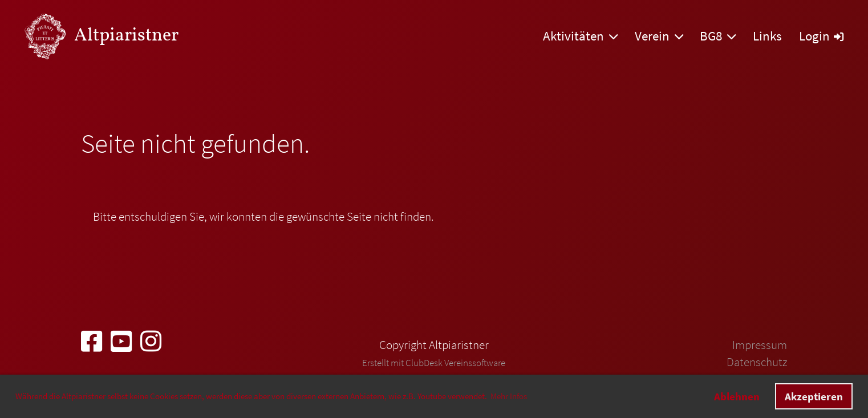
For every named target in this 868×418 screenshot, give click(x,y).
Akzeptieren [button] (814, 396)
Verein (659, 36)
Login (822, 36)
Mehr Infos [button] (509, 396)
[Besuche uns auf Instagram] (151, 342)
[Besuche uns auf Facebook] (92, 342)
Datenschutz (757, 362)
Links (767, 36)
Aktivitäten (580, 36)
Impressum (760, 345)
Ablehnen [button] (737, 396)
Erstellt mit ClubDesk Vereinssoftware (434, 363)
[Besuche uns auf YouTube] (121, 342)
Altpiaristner (126, 36)
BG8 (718, 36)
